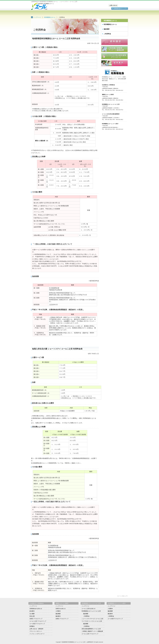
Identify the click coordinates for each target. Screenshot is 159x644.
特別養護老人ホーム (55, 13)
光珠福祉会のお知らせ (36, 609)
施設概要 (107, 29)
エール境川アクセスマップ (115, 619)
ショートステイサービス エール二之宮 (92, 619)
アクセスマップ (120, 13)
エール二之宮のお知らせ (89, 609)
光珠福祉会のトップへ (120, 8)
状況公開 (32, 616)
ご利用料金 (107, 34)
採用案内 (32, 626)
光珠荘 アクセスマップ (36, 619)
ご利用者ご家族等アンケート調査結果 (92, 631)
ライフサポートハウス (88, 13)
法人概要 (32, 614)
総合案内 (32, 611)
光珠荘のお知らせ (61, 609)
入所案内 (58, 611)
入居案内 (110, 609)
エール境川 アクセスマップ (37, 624)
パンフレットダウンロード (37, 634)
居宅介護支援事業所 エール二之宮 (91, 629)
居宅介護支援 (104, 13)
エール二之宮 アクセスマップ (38, 621)
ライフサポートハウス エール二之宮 (92, 621)
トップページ (39, 13)
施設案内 (58, 616)
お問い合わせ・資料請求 (36, 629)
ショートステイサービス (71, 13)
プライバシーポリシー (36, 631)
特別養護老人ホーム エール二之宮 (91, 611)
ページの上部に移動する (123, 596)
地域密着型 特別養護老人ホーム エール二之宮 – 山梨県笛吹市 (43, 6)
